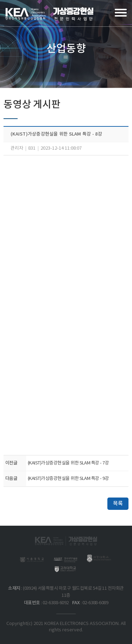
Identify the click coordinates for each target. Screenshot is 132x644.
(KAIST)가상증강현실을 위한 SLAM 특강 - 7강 (68, 463)
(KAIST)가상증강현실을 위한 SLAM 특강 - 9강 (68, 479)
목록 (118, 504)
